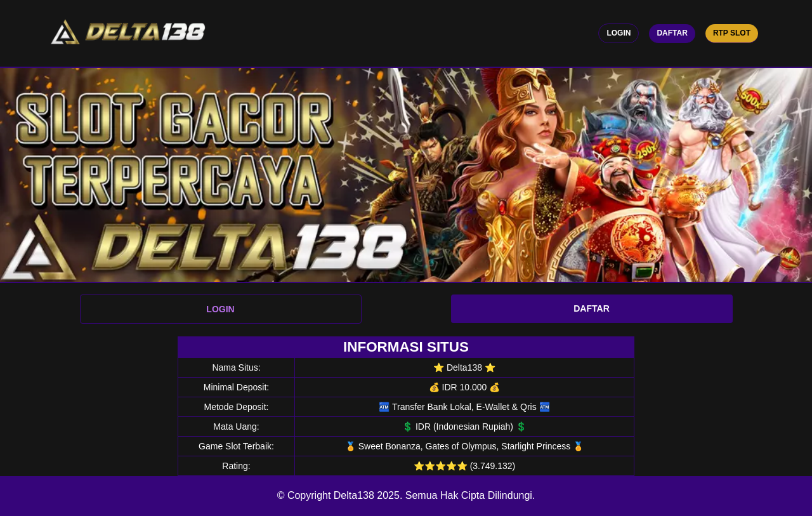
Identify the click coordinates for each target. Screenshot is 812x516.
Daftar (672, 33)
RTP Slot (732, 33)
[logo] (128, 34)
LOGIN (220, 309)
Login (619, 33)
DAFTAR (592, 308)
